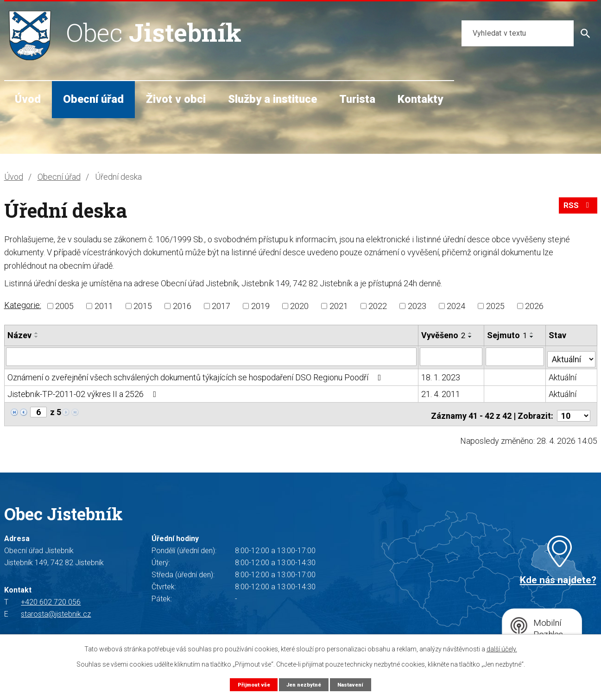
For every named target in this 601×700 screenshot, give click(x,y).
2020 (299, 306)
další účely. (502, 649)
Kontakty (420, 99)
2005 (64, 306)
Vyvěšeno (444, 335)
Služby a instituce (272, 99)
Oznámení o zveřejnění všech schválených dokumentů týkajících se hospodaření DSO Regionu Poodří (196, 375)
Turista (357, 99)
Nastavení (355, 684)
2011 (104, 306)
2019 (260, 306)
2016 (182, 306)
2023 (417, 306)
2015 (143, 306)
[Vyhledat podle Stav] (571, 355)
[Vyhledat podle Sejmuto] (515, 356)
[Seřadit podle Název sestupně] (37, 337)
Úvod (28, 99)
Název (19, 335)
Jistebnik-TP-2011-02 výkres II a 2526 (84, 392)
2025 (495, 306)
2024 (456, 306)
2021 (339, 306)
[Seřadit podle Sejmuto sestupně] (532, 337)
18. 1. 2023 (441, 375)
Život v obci (176, 99)
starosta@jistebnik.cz (56, 609)
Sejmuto (507, 335)
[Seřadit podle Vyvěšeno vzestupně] (471, 333)
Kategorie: (23, 305)
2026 (534, 306)
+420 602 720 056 (51, 596)
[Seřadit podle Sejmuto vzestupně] (532, 333)
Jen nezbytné (304, 684)
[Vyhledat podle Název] (212, 356)
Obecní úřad (93, 99)
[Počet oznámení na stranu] (574, 410)
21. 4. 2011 (441, 392)
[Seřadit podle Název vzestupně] (37, 333)
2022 (378, 306)
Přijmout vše (249, 684)
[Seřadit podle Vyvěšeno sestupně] (471, 337)
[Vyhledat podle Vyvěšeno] (452, 356)
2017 (221, 306)
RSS (576, 209)
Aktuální (563, 375)
